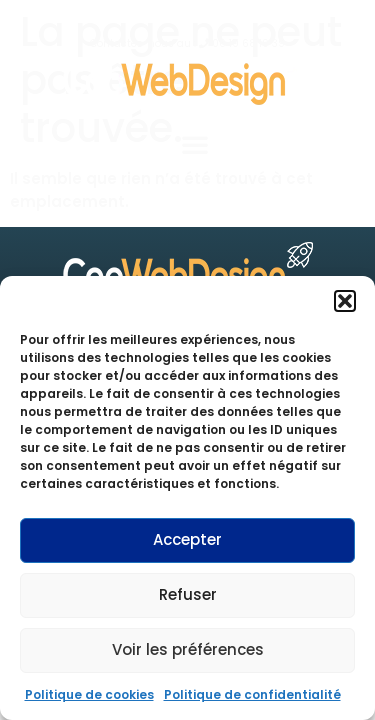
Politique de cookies (89, 694)
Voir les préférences (188, 649)
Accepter (187, 539)
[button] (345, 301)
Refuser (188, 594)
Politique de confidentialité (252, 694)
